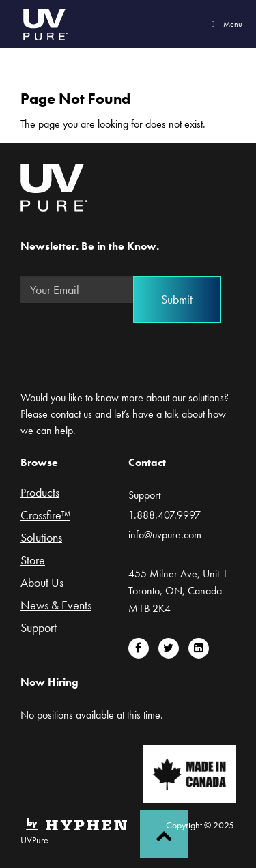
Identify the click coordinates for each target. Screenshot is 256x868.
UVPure (45, 24)
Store (33, 561)
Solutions (41, 538)
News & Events (56, 606)
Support (39, 628)
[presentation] (124, 341)
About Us (42, 583)
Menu (225, 24)
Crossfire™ (45, 516)
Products (40, 493)
